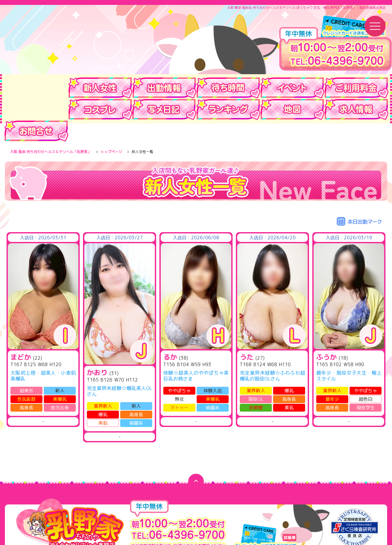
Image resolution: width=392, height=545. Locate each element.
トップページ (111, 133)
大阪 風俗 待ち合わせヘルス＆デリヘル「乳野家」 (51, 133)
